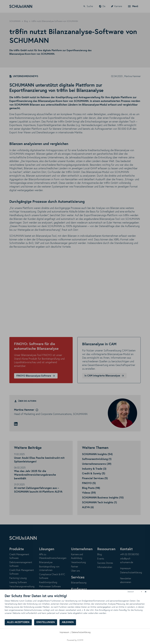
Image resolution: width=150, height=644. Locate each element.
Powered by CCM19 (75, 640)
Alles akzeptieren (18, 622)
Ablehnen (68, 622)
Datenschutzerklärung (81, 632)
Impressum (64, 632)
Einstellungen (46, 622)
